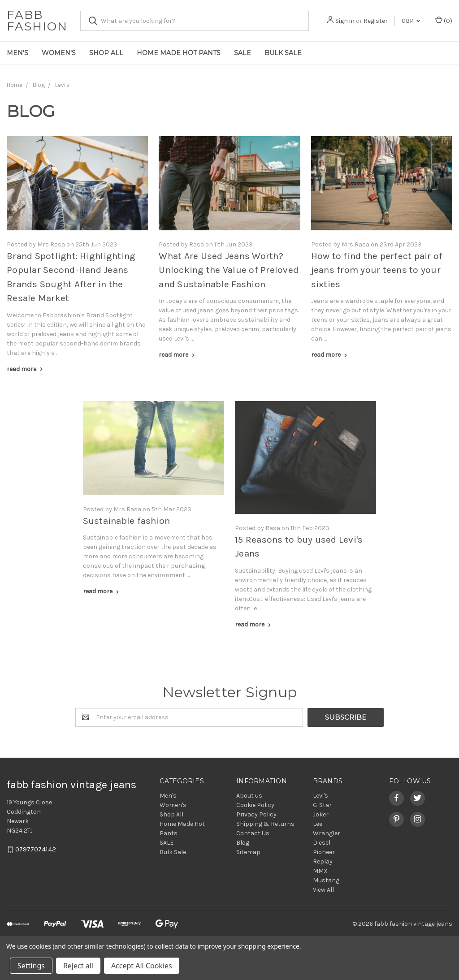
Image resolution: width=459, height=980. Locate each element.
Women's (59, 53)
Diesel (322, 843)
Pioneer (324, 852)
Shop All (106, 53)
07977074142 (36, 849)
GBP (411, 21)
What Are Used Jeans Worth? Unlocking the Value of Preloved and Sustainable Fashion (229, 270)
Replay (323, 861)
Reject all (78, 966)
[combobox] (195, 21)
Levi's (320, 796)
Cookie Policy (255, 805)
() (444, 20)
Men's (17, 53)
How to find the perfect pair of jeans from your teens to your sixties (377, 270)
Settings (31, 966)
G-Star (322, 805)
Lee (318, 824)
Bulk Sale (283, 53)
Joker (321, 814)
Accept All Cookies (142, 966)
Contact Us (253, 833)
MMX (320, 871)
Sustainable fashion (127, 521)
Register (376, 21)
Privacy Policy (256, 814)
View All (323, 890)
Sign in (345, 21)
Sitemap (248, 852)
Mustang (326, 880)
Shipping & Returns (265, 824)
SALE (242, 53)
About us (249, 796)
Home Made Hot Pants (179, 53)
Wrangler (327, 833)
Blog (243, 843)
